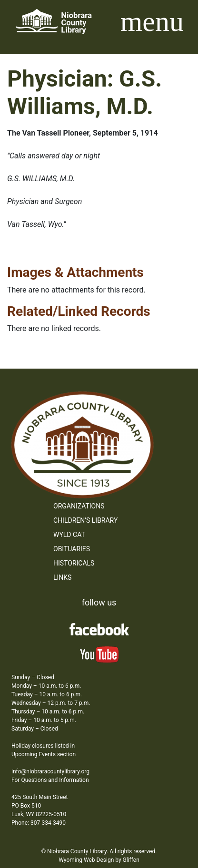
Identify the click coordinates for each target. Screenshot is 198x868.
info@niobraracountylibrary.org (50, 771)
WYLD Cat (69, 535)
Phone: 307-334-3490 (39, 823)
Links (62, 577)
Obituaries (72, 549)
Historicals (74, 563)
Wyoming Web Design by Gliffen (99, 860)
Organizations (79, 506)
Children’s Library (85, 520)
